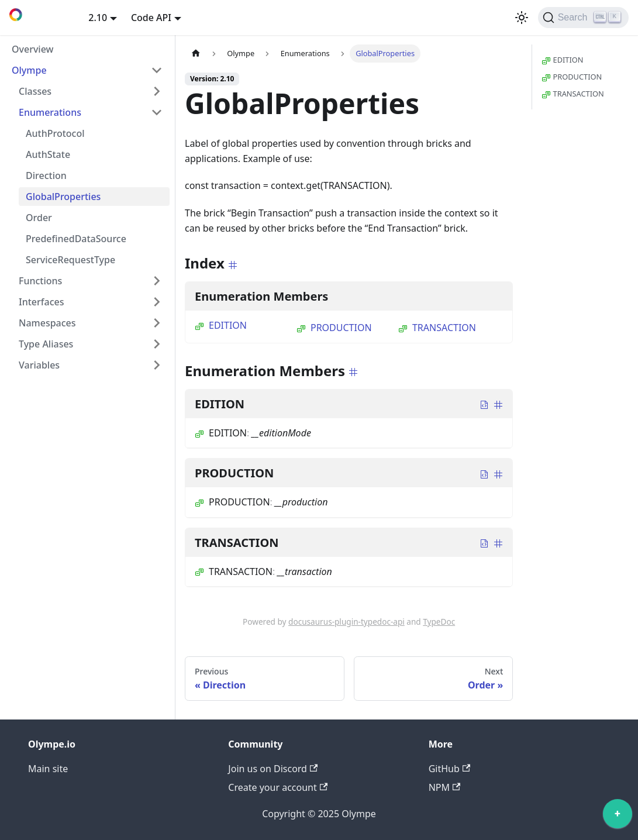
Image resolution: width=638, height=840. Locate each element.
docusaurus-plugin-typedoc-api (346, 622)
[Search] (583, 18)
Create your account (278, 787)
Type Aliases (46, 344)
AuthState (48, 154)
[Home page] (196, 54)
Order (39, 218)
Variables (39, 365)
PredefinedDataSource (76, 239)
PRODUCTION (334, 328)
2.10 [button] (98, 18)
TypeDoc (439, 622)
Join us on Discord (273, 769)
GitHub (449, 769)
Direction (46, 175)
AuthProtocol (55, 133)
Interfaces (41, 302)
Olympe (29, 70)
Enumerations (50, 112)
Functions (40, 281)
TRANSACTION (437, 328)
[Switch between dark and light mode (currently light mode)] (522, 18)
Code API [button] (151, 18)
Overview (32, 49)
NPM (445, 787)
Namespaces (47, 323)
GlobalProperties (63, 197)
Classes (35, 91)
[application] (618, 817)
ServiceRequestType (70, 260)
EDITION (221, 325)
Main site (48, 769)
